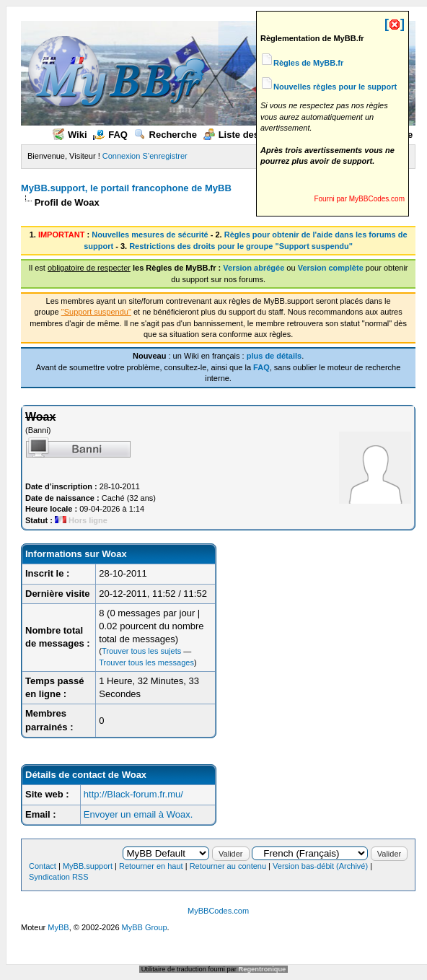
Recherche (166, 135)
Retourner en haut (151, 866)
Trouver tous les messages (146, 662)
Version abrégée (254, 268)
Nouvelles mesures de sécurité (150, 235)
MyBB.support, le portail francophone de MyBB (126, 188)
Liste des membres (254, 135)
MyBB (58, 927)
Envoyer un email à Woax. (138, 814)
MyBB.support (88, 866)
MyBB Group (145, 927)
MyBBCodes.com (218, 911)
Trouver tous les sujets (141, 651)
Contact (43, 866)
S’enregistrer (164, 156)
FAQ (110, 135)
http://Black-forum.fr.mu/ (133, 794)
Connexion (122, 156)
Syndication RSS (59, 877)
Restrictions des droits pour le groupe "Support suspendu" (241, 246)
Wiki (70, 135)
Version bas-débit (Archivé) (320, 866)
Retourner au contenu (228, 866)
